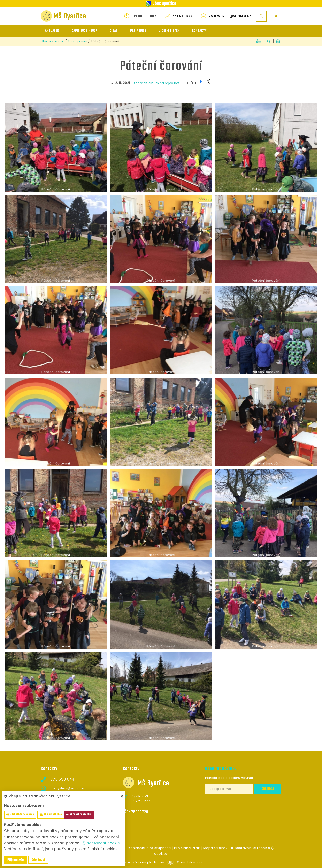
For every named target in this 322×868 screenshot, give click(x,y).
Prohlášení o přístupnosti (149, 848)
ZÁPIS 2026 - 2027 (84, 31)
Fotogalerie (78, 41)
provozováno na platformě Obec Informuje (161, 862)
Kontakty (199, 31)
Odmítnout (38, 860)
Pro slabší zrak (187, 848)
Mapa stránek (215, 848)
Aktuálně (52, 31)
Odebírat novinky (221, 769)
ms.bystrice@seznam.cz (230, 16)
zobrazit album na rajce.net (157, 83)
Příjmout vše (16, 860)
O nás (114, 31)
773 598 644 (182, 16)
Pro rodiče (138, 31)
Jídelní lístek (169, 31)
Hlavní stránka (53, 41)
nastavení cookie (101, 843)
